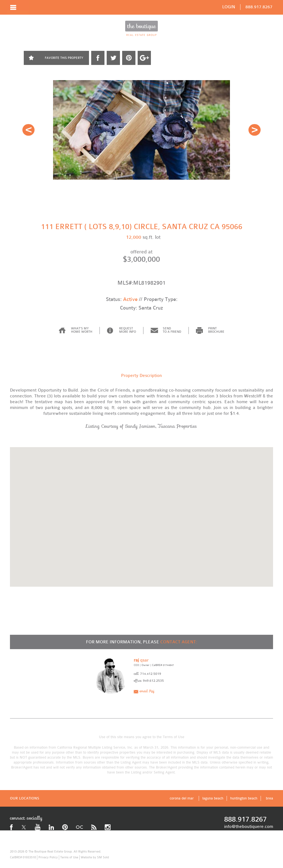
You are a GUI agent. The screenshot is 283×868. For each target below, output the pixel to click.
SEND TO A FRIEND (172, 330)
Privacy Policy (48, 857)
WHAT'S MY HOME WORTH (82, 330)
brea (269, 798)
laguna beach (213, 798)
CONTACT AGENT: (179, 642)
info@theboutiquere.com (249, 827)
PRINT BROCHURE (216, 330)
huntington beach (244, 798)
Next (255, 130)
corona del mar (182, 798)
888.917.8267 (259, 7)
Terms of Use (174, 737)
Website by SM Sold (95, 857)
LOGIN (229, 7)
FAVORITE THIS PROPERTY (64, 58)
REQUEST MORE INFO (128, 330)
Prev (28, 130)
